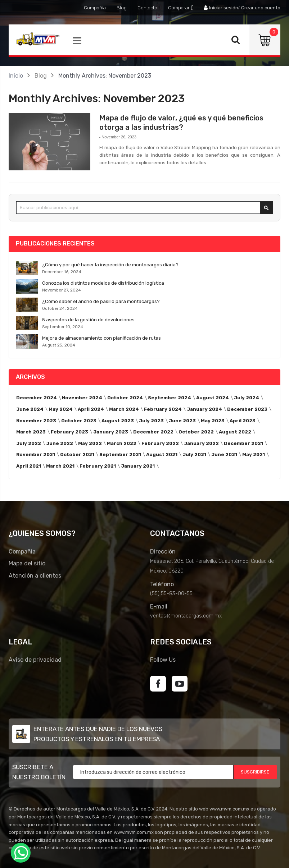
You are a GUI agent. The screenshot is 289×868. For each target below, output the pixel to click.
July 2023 (151, 421)
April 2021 (29, 466)
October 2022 (196, 432)
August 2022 (235, 432)
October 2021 (77, 454)
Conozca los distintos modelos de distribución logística (103, 283)
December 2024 (37, 398)
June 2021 (224, 454)
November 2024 (82, 398)
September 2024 (170, 398)
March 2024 (124, 409)
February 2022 (160, 443)
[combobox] (144, 208)
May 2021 (254, 454)
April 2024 (91, 409)
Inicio (16, 76)
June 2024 (30, 409)
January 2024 (204, 409)
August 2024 (213, 398)
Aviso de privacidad (35, 660)
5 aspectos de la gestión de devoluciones (88, 320)
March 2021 (60, 466)
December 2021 (243, 443)
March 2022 (122, 443)
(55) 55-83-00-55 (171, 594)
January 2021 (138, 466)
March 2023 (31, 432)
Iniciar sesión (224, 8)
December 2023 (247, 409)
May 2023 (213, 421)
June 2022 (60, 443)
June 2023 (182, 421)
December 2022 (153, 432)
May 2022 (90, 443)
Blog (122, 8)
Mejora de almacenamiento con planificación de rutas (101, 338)
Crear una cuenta (261, 8)
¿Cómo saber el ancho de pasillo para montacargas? (101, 301)
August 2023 (118, 421)
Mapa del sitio (27, 563)
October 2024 (125, 398)
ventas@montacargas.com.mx (186, 616)
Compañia (95, 8)
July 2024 (247, 398)
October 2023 (79, 421)
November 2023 (36, 421)
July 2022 (29, 443)
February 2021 (98, 466)
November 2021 (36, 454)
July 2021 (194, 454)
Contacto (147, 8)
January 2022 (201, 443)
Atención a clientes (35, 576)
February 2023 (69, 432)
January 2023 (111, 432)
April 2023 (243, 421)
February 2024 (163, 409)
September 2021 (120, 454)
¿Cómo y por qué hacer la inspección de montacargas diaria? (110, 265)
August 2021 (162, 454)
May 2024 (61, 409)
